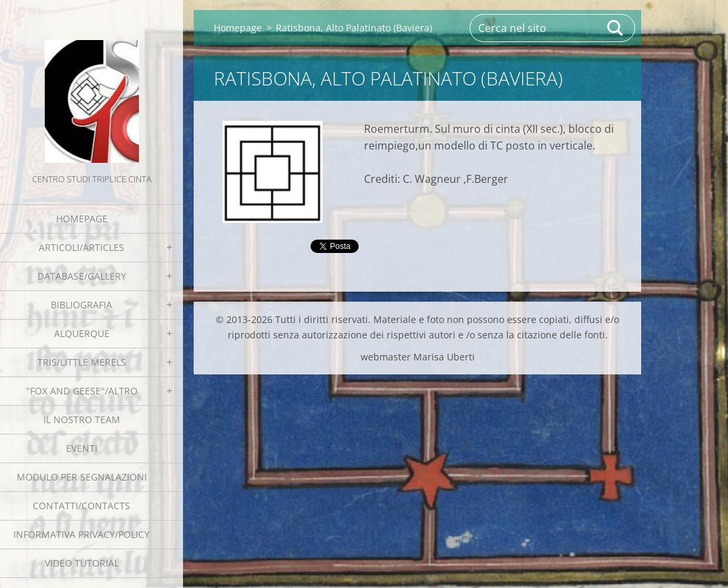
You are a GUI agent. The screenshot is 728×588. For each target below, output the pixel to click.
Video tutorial (82, 563)
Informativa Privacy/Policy (81, 534)
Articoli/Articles (81, 247)
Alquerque (82, 333)
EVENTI (82, 448)
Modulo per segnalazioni (82, 477)
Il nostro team (82, 419)
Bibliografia (81, 305)
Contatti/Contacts (81, 506)
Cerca (616, 28)
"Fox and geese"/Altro (82, 391)
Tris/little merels (82, 362)
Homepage (82, 219)
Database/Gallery (82, 276)
